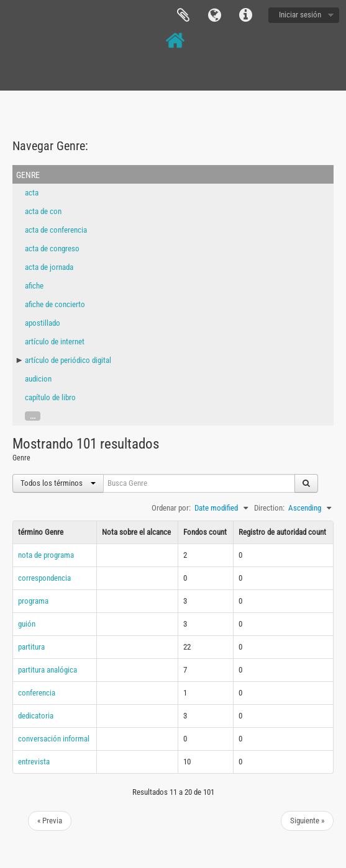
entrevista (34, 762)
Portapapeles (183, 16)
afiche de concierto (55, 304)
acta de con (43, 211)
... (33, 416)
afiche (34, 286)
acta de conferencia (56, 230)
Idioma (214, 16)
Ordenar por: (171, 508)
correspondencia (44, 578)
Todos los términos (58, 483)
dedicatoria (36, 716)
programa (33, 601)
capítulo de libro (50, 397)
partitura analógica (48, 670)
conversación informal (54, 739)
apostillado (43, 323)
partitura (31, 647)
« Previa (50, 821)
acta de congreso (52, 248)
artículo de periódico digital (68, 360)
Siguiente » (307, 821)
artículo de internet (55, 342)
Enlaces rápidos (245, 16)
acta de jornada (49, 267)
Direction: (269, 508)
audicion (38, 379)
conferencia (37, 693)
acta (32, 193)
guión (27, 624)
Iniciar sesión (300, 15)
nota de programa (46, 555)
